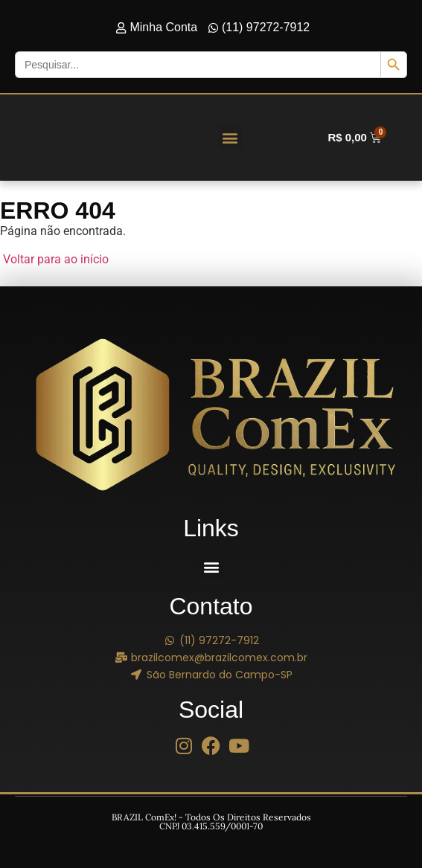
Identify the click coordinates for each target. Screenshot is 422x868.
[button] (230, 137)
